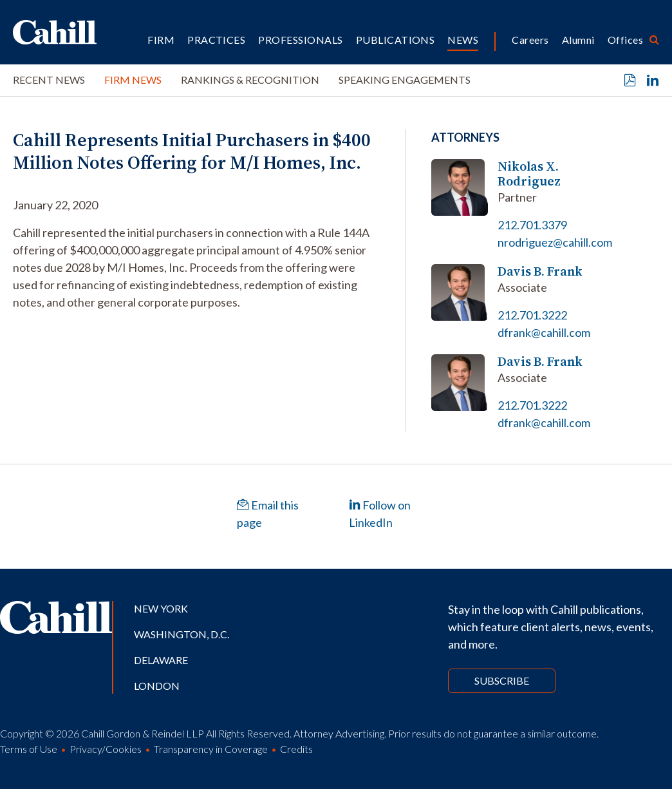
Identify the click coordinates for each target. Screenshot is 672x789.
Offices (625, 40)
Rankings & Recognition (250, 80)
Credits (296, 749)
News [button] (463, 40)
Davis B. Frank (540, 271)
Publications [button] (396, 40)
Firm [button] (161, 40)
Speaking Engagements (405, 80)
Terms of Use (29, 749)
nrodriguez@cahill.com (555, 242)
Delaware (161, 660)
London (157, 686)
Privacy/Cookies (106, 749)
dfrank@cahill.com (544, 332)
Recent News (49, 80)
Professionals (300, 40)
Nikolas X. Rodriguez (529, 174)
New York (161, 608)
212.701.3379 (532, 225)
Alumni (578, 40)
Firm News (133, 80)
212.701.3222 (532, 315)
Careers (530, 40)
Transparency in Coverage (211, 749)
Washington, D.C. (182, 634)
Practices (216, 40)
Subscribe (502, 680)
